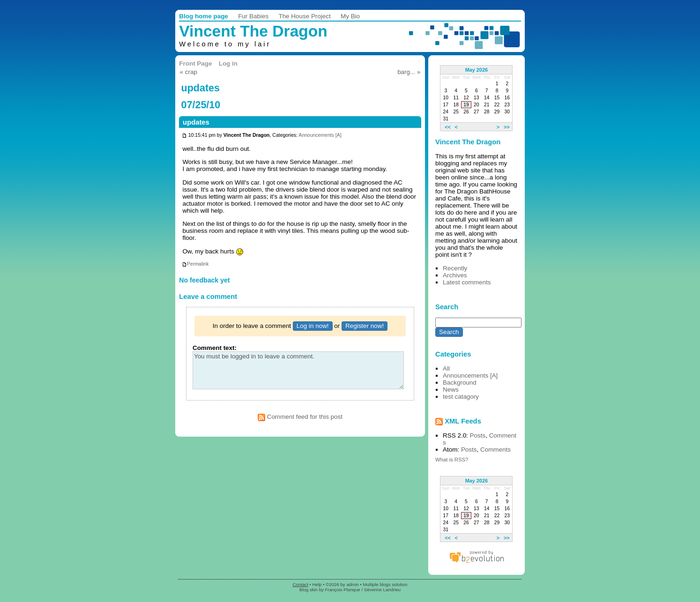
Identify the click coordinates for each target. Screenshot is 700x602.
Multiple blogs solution (385, 584)
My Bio (350, 16)
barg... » (409, 72)
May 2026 (477, 70)
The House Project (304, 16)
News (451, 390)
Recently (455, 268)
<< (448, 126)
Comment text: (215, 348)
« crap (189, 72)
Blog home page (204, 16)
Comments (495, 450)
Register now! (365, 326)
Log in (228, 63)
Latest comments (467, 282)
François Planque (343, 590)
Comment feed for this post (300, 417)
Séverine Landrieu (382, 590)
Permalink (195, 264)
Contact (301, 584)
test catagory (461, 397)
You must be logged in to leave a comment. (298, 370)
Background (460, 383)
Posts (478, 435)
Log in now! (313, 326)
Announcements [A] (320, 136)
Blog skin (309, 590)
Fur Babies (253, 16)
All (446, 368)
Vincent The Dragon (253, 31)
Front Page (195, 63)
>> (507, 126)
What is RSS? (452, 460)
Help (317, 584)
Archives (455, 275)
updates (196, 122)
